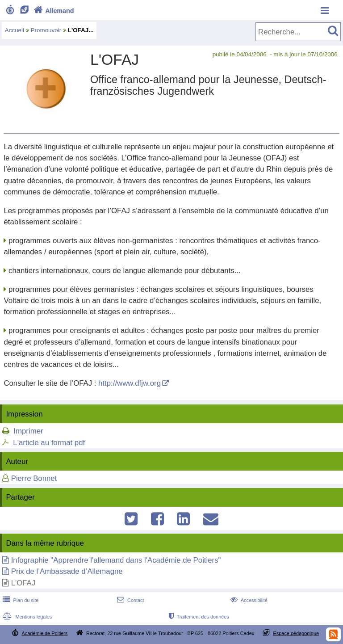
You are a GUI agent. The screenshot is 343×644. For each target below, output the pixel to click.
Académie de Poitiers (44, 633)
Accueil (15, 30)
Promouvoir (46, 30)
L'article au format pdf (49, 443)
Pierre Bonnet (34, 478)
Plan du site (20, 600)
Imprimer (28, 431)
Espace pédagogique (296, 633)
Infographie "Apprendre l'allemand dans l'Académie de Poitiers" (116, 560)
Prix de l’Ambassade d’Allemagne (67, 571)
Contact (130, 600)
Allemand (53, 11)
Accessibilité (248, 600)
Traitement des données (198, 617)
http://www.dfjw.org (130, 383)
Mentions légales (26, 617)
